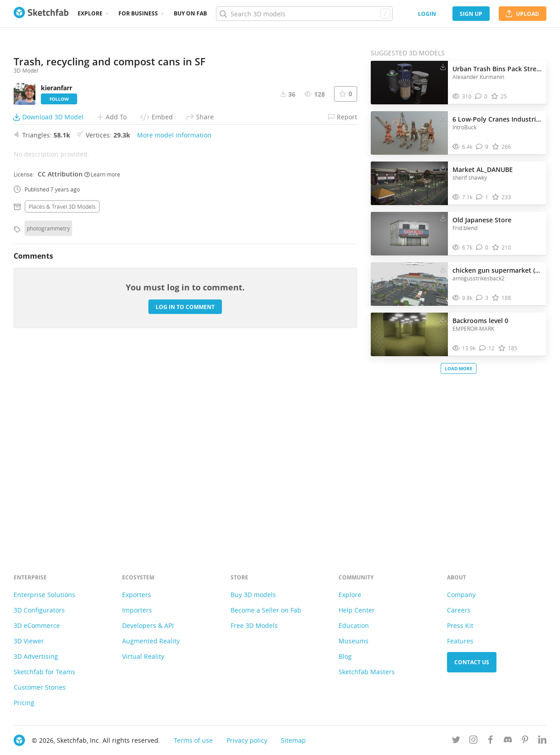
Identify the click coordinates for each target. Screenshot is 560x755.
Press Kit (460, 625)
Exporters (137, 595)
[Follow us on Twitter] (456, 741)
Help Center (357, 610)
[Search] (304, 14)
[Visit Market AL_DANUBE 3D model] (409, 183)
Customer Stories (40, 687)
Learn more (102, 366)
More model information (174, 327)
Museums (354, 641)
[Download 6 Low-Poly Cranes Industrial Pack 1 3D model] (443, 117)
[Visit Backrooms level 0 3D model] (409, 334)
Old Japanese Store (482, 220)
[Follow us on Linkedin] (542, 741)
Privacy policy (247, 740)
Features (460, 641)
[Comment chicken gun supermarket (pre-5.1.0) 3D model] (482, 298)
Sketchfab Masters (367, 672)
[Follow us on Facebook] (491, 741)
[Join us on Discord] (508, 741)
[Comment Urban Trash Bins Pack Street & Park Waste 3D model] (481, 96)
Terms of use (193, 740)
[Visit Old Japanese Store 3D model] (409, 234)
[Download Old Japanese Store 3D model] (443, 218)
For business (138, 13)
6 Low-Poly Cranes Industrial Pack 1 (497, 119)
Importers (137, 610)
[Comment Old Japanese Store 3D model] (482, 248)
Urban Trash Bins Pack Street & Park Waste (497, 69)
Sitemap (293, 740)
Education (354, 625)
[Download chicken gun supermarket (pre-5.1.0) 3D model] (443, 268)
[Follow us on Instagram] (473, 741)
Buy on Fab (190, 13)
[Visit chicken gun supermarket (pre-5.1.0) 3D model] (409, 284)
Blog (345, 656)
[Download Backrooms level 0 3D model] (443, 319)
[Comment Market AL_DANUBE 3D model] (482, 197)
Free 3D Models (254, 625)
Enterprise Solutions (44, 595)
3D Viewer (29, 641)
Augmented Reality (151, 641)
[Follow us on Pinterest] (525, 741)
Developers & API (148, 625)
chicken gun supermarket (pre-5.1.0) (497, 270)
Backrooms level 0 (480, 321)
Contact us (472, 662)
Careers (459, 610)
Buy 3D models (253, 595)
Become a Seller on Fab (266, 610)
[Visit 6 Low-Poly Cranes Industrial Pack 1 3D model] (409, 133)
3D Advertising (36, 656)
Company (461, 595)
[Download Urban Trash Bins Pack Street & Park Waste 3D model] (443, 67)
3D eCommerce (37, 625)
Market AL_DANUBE (483, 169)
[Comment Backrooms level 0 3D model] (487, 348)
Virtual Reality (143, 656)
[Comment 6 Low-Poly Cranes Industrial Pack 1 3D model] (482, 147)
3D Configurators (39, 610)
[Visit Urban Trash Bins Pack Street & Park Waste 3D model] (409, 83)
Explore (90, 13)
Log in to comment (185, 499)
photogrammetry (48, 421)
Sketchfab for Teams (44, 672)
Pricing (24, 703)
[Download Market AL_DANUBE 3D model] (443, 167)
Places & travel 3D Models (62, 399)
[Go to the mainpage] (41, 14)
